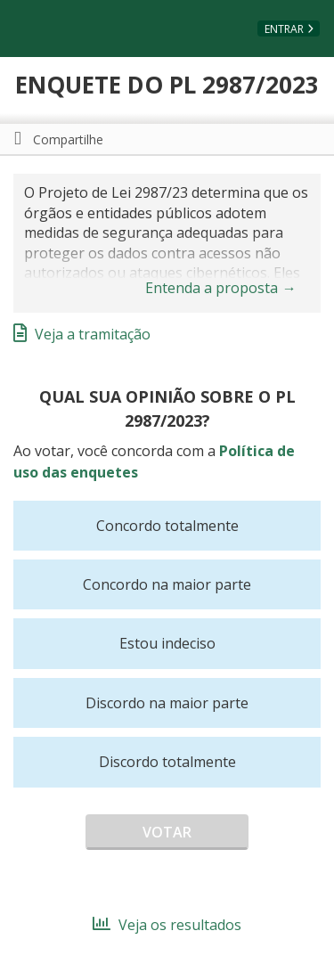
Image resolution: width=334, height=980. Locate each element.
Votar (167, 832)
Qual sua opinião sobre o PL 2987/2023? (167, 408)
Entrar (284, 29)
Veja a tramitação (82, 334)
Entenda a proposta (221, 288)
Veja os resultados (167, 925)
